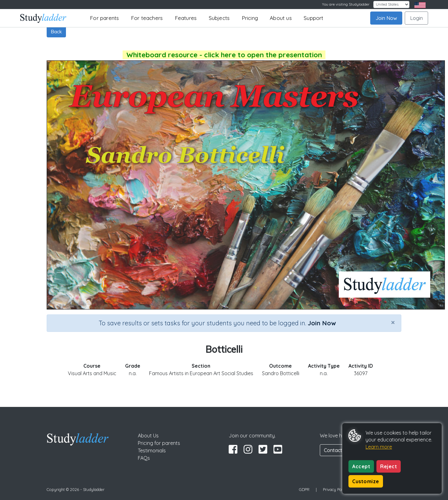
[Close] (393, 322)
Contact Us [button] (337, 450)
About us (281, 18)
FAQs (144, 458)
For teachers (147, 18)
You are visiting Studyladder (346, 4)
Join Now (386, 18)
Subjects (219, 18)
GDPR (304, 489)
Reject (389, 466)
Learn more (379, 447)
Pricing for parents (159, 443)
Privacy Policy (335, 489)
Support (313, 18)
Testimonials (152, 450)
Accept (361, 466)
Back (56, 31)
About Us (148, 436)
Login (416, 18)
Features (186, 18)
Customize (366, 481)
